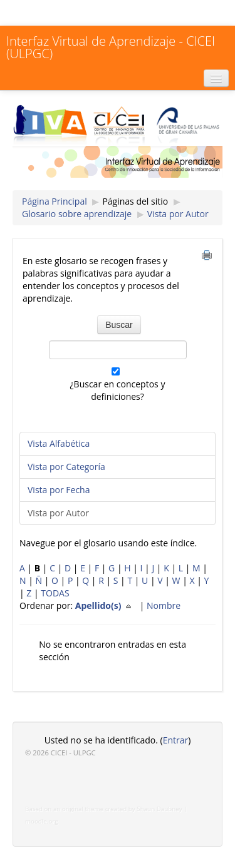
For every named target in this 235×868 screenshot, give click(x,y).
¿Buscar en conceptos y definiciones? (118, 390)
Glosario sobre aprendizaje (77, 214)
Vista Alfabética (59, 443)
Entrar (176, 740)
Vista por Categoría (66, 467)
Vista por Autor (178, 214)
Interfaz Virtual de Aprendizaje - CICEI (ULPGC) (111, 47)
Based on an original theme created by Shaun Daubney (104, 809)
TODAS (55, 593)
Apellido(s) (106, 605)
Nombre (164, 605)
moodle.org (42, 821)
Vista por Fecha (59, 490)
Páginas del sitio (135, 201)
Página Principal (55, 201)
